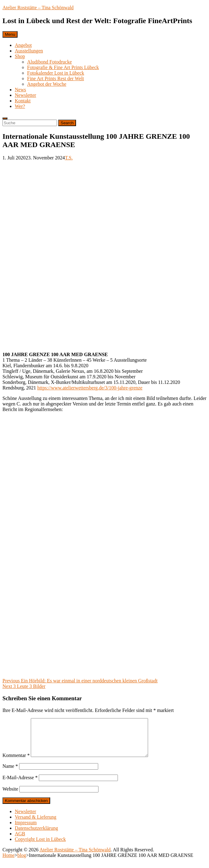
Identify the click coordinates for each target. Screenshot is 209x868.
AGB (20, 841)
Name (10, 773)
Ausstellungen (29, 51)
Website (10, 796)
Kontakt (23, 101)
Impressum (26, 830)
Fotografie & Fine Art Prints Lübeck (63, 67)
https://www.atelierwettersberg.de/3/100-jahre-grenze (90, 388)
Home (8, 863)
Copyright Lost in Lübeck (40, 847)
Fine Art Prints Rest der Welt (56, 78)
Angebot (23, 45)
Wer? (20, 106)
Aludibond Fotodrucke (49, 62)
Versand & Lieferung (36, 824)
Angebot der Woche (47, 84)
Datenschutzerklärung (36, 835)
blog (22, 863)
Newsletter (25, 95)
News (20, 90)
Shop (20, 56)
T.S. (69, 158)
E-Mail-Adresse (20, 785)
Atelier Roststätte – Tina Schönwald (38, 8)
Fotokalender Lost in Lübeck (56, 73)
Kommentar (16, 763)
